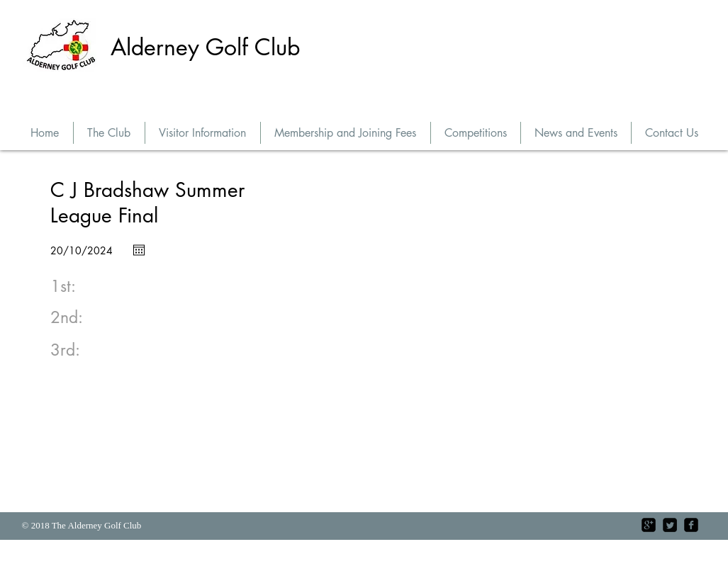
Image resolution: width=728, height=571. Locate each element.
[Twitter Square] (670, 525)
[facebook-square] (691, 525)
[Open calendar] (139, 250)
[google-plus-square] (649, 525)
